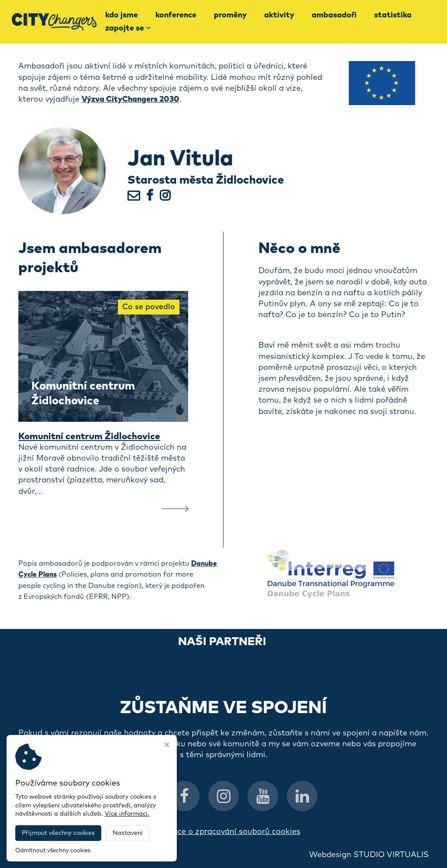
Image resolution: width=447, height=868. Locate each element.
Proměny (230, 15)
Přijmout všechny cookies (58, 833)
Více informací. (127, 814)
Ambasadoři (334, 15)
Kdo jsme (122, 15)
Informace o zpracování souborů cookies (224, 832)
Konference (176, 15)
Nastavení (128, 833)
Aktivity (279, 15)
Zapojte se (128, 28)
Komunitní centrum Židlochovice (93, 437)
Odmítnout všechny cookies (53, 851)
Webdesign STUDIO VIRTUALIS (369, 855)
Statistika (393, 15)
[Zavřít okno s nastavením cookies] (167, 746)
